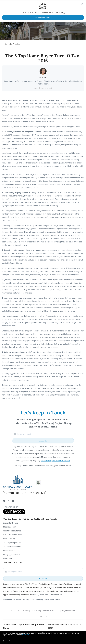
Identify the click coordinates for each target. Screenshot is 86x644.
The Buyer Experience (12, 543)
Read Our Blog (9, 539)
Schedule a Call (9, 551)
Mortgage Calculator (12, 555)
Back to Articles (12, 44)
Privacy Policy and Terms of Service (55, 461)
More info (26, 635)
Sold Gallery (8, 559)
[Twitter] (9, 501)
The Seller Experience (12, 547)
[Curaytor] (14, 514)
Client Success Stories (12, 531)
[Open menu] (83, 26)
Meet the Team (10, 527)
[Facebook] (4, 501)
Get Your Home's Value (13, 535)
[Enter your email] (45, 434)
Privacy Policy (43, 616)
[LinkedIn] (13, 501)
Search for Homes (11, 523)
